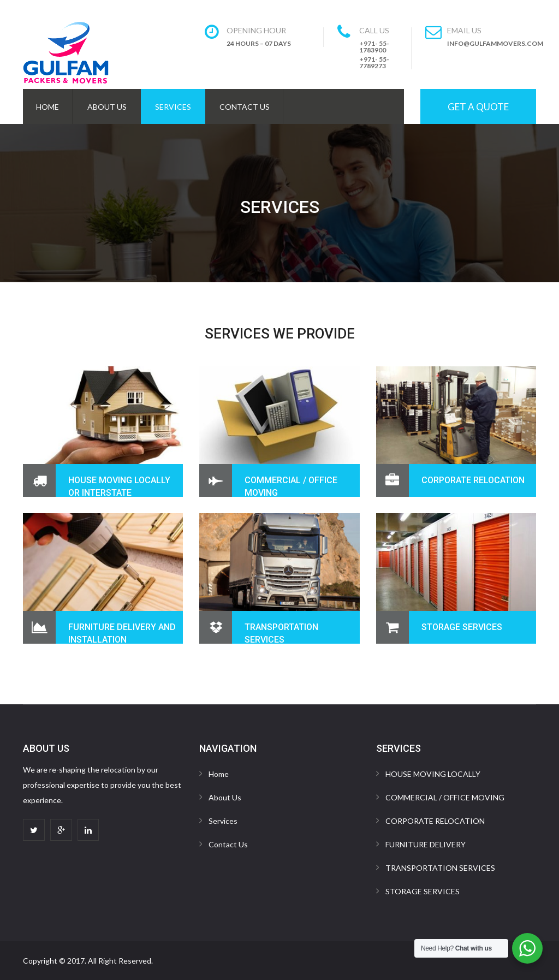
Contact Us (245, 107)
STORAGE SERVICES (462, 627)
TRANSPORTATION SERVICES (440, 868)
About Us (107, 107)
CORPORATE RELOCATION (473, 480)
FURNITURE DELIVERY (426, 844)
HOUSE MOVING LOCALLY (433, 774)
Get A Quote (478, 107)
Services (173, 107)
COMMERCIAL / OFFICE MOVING (445, 797)
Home (47, 107)
